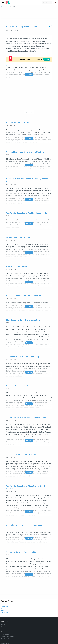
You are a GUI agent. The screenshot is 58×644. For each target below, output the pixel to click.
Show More (29, 58)
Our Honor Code (6, 625)
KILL (2, 592)
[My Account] (55, 3)
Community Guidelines (8, 623)
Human (3, 594)
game (38, 51)
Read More (29, 122)
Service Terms (5, 629)
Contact (3, 613)
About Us (4, 611)
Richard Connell (5, 590)
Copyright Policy (6, 621)
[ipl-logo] (7, 3)
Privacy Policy (5, 627)
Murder (3, 598)
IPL (2, 7)
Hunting (3, 588)
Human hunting (5, 596)
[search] (50, 3)
